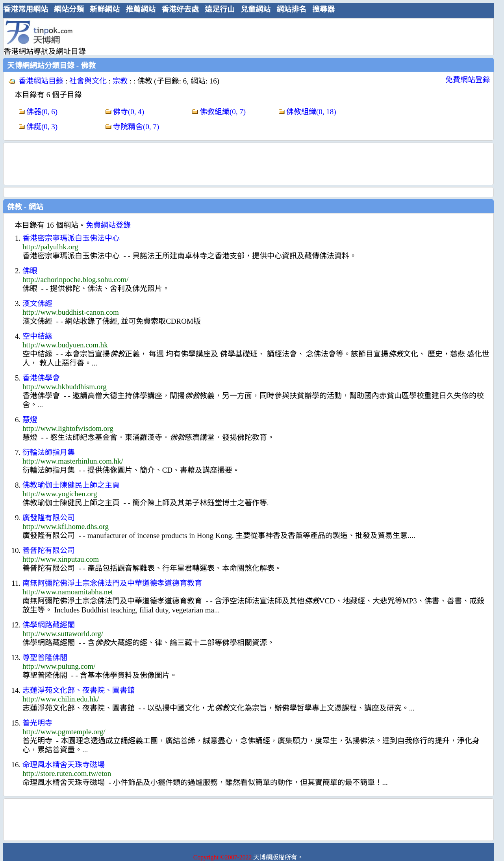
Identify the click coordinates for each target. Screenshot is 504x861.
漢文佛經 (37, 303)
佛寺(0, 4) (129, 112)
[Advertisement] (245, 36)
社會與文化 (88, 81)
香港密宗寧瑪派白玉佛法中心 (71, 238)
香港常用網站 (26, 9)
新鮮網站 (105, 9)
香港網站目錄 (41, 81)
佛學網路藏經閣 (49, 625)
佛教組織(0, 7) (223, 112)
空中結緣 (37, 336)
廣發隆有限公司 (49, 518)
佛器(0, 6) (42, 112)
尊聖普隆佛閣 (45, 658)
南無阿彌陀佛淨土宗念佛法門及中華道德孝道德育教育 (112, 583)
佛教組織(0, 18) (311, 112)
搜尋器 (323, 9)
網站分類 (69, 9)
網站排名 (291, 9)
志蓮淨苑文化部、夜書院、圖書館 (79, 690)
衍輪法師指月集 (49, 452)
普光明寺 (37, 723)
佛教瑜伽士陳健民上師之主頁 (71, 485)
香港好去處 (180, 9)
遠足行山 (220, 9)
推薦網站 (141, 9)
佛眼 (30, 271)
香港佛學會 (41, 378)
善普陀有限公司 (49, 550)
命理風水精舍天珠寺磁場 (64, 765)
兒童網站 (256, 9)
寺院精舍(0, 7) (136, 127)
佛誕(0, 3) (42, 127)
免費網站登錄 (468, 80)
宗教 (120, 81)
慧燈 (30, 420)
